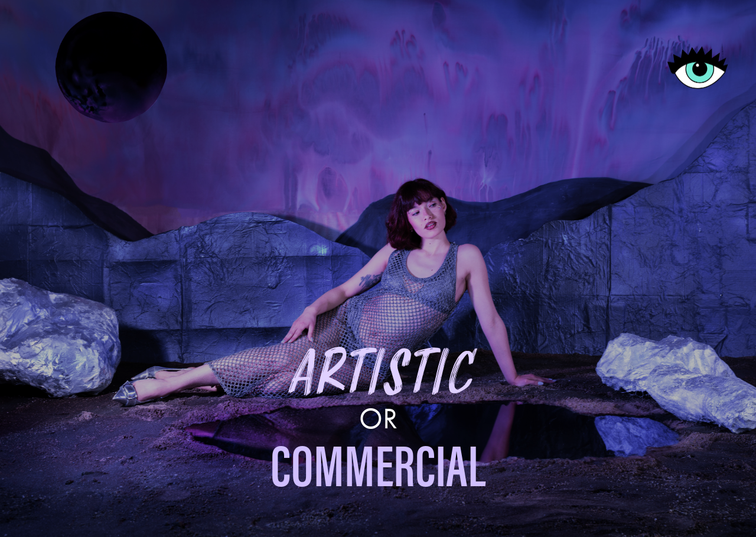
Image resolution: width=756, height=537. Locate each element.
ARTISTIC (378, 375)
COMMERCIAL (378, 466)
